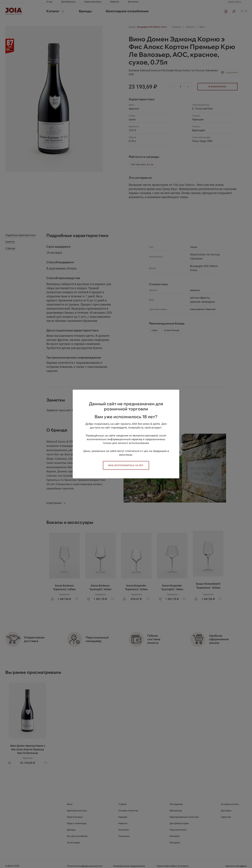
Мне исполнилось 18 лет (126, 465)
